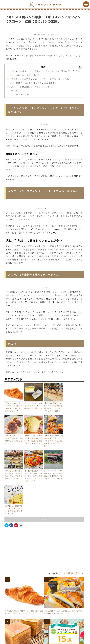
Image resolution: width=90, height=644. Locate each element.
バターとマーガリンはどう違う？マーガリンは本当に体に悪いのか (33, 406)
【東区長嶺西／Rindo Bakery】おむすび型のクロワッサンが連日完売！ (14, 439)
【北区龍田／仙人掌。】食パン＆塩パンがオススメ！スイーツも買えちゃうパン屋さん (13, 475)
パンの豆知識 (67, 573)
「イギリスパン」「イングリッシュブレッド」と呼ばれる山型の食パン (45, 71)
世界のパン (79, 573)
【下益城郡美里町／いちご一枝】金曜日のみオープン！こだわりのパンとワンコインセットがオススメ (33, 476)
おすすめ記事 (22, 94)
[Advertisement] (44, 547)
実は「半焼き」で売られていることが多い (36, 83)
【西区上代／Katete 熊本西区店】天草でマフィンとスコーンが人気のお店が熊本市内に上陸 (54, 441)
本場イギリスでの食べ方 (28, 75)
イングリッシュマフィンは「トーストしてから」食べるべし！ (41, 79)
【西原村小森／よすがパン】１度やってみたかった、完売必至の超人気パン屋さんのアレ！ (33, 441)
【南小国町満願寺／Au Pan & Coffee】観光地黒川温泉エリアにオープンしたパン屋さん (53, 407)
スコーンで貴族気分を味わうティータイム (31, 87)
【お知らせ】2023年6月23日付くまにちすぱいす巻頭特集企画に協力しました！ (13, 510)
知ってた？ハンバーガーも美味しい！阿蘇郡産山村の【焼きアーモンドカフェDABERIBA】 (54, 475)
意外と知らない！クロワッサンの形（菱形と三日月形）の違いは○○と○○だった (13, 407)
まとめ (14, 90)
